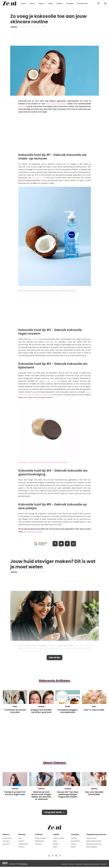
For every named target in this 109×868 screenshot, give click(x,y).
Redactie (64, 864)
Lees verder (54, 658)
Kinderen (6, 844)
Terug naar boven (53, 813)
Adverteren (79, 864)
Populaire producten (96, 835)
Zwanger (6, 841)
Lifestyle (59, 3)
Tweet (61, 544)
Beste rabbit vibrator (94, 841)
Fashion (42, 3)
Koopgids (70, 3)
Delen (55, 544)
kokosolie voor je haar (33, 532)
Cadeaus (39, 844)
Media (73, 847)
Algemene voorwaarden (92, 864)
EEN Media (24, 864)
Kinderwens (7, 838)
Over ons (71, 864)
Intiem (55, 847)
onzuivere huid (38, 178)
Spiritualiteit (75, 841)
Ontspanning (23, 844)
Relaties (56, 844)
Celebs (74, 844)
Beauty (32, 3)
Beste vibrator (92, 838)
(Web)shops (40, 841)
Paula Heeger (42, 27)
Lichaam (21, 847)
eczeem (35, 339)
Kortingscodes (82, 3)
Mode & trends (40, 838)
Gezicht (14, 27)
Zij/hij (55, 841)
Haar (20, 838)
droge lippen (51, 381)
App (74, 544)
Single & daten (58, 838)
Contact (103, 864)
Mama (24, 3)
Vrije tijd (74, 838)
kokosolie (23, 106)
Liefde (50, 3)
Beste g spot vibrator (94, 844)
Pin (67, 544)
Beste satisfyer (92, 847)
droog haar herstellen (56, 104)
